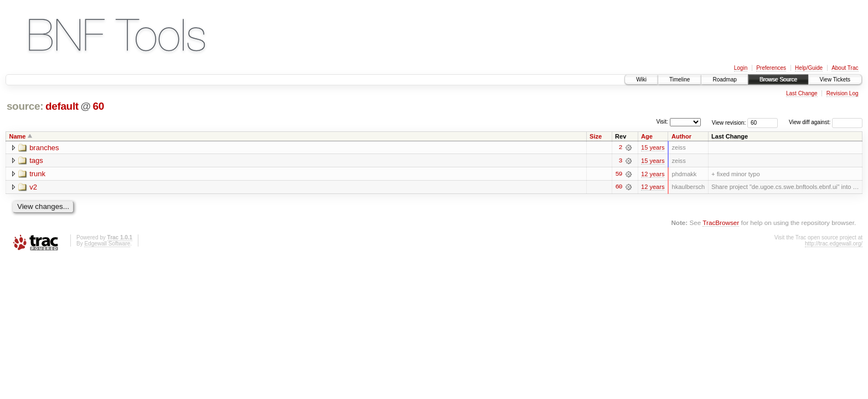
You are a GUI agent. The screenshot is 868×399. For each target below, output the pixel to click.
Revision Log (843, 93)
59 (618, 174)
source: (25, 106)
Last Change (802, 93)
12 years (653, 174)
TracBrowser (721, 223)
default (62, 106)
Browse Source (778, 80)
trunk (37, 174)
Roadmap (724, 80)
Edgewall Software (107, 244)
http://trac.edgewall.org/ (834, 244)
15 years (653, 147)
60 (99, 106)
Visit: (662, 122)
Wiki (641, 80)
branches (44, 148)
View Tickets (835, 80)
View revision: (729, 122)
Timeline (680, 80)
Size (596, 136)
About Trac (845, 68)
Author (681, 136)
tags (36, 161)
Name (18, 136)
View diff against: (826, 122)
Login (741, 68)
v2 (33, 188)
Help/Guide (809, 68)
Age (647, 136)
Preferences (771, 68)
